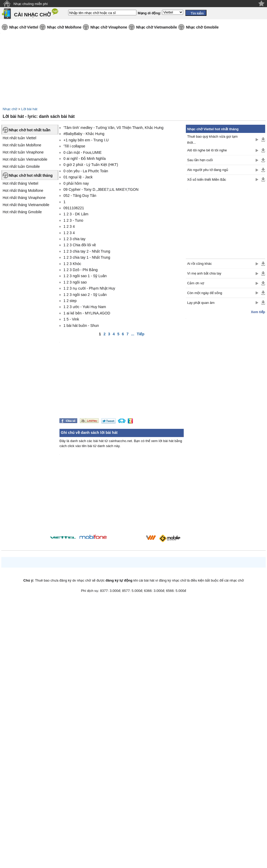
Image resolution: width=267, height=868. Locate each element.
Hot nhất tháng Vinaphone (24, 198)
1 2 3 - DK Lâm (76, 214)
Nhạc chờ (10, 109)
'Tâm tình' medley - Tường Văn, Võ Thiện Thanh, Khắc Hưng (113, 128)
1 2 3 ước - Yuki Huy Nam (85, 307)
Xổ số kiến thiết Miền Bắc (207, 180)
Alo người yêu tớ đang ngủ (208, 170)
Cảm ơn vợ (196, 283)
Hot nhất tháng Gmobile (22, 212)
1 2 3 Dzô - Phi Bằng (80, 270)
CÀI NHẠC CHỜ (32, 15)
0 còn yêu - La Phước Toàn (86, 171)
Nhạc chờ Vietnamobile (156, 27)
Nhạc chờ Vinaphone (109, 27)
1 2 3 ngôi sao (75, 282)
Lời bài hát (29, 109)
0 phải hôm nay (76, 183)
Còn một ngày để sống (205, 293)
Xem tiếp (258, 312)
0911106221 (74, 208)
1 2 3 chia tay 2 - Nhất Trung (87, 251)
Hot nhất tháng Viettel (20, 183)
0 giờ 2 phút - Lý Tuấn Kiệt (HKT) (91, 165)
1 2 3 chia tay (74, 239)
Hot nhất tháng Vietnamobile (26, 205)
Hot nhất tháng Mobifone (23, 191)
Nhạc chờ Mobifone (64, 27)
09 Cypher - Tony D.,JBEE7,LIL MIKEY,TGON (101, 189)
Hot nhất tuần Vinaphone (23, 152)
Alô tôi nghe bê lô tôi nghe (207, 150)
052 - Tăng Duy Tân (80, 196)
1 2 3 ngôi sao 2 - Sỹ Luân (85, 295)
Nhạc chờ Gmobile (202, 27)
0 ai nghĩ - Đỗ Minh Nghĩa (85, 159)
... (133, 334)
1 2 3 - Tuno (73, 220)
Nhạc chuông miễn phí (31, 4)
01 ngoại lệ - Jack (78, 177)
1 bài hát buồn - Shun (81, 326)
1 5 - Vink (71, 319)
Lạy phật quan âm (201, 303)
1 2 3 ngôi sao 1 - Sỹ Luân (85, 276)
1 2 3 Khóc (72, 264)
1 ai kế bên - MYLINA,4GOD (87, 313)
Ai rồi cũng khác (199, 264)
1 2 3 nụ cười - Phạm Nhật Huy (89, 288)
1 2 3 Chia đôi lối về (80, 245)
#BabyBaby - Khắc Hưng (84, 134)
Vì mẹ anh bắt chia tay (204, 273)
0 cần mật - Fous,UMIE (82, 152)
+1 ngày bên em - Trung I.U (86, 140)
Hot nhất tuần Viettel (19, 138)
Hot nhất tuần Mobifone (22, 145)
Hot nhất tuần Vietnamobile (25, 159)
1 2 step (70, 301)
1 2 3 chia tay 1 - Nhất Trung (87, 257)
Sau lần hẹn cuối (200, 160)
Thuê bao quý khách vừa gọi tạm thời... (212, 140)
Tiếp (141, 334)
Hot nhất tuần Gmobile (21, 166)
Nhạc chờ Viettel (24, 27)
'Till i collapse (74, 146)
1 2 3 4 (69, 226)
